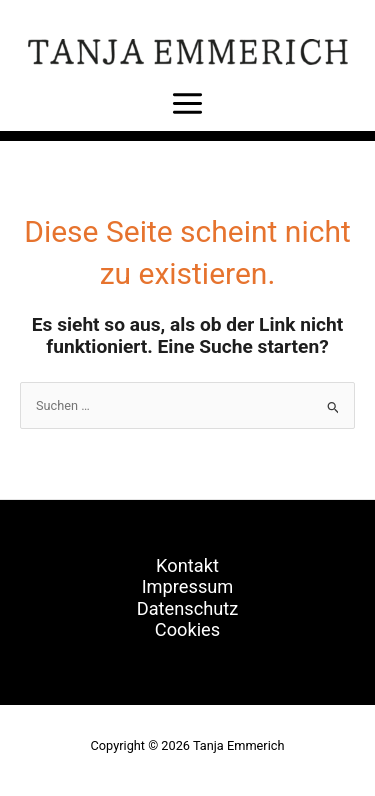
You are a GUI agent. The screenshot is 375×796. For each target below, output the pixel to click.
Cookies (187, 629)
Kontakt (187, 565)
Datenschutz (188, 608)
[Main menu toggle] (187, 103)
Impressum (188, 586)
